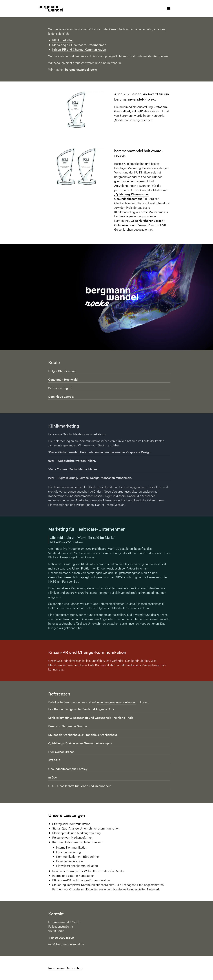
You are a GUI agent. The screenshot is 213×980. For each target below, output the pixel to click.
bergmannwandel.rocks (81, 69)
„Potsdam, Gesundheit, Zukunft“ (141, 109)
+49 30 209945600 (61, 937)
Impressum (56, 968)
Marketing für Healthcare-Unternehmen (79, 45)
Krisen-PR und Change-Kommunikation (79, 49)
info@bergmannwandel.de (66, 944)
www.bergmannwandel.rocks (116, 702)
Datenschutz (74, 968)
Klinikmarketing (63, 40)
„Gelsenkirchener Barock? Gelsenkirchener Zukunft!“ (139, 223)
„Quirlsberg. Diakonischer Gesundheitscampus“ (132, 196)
